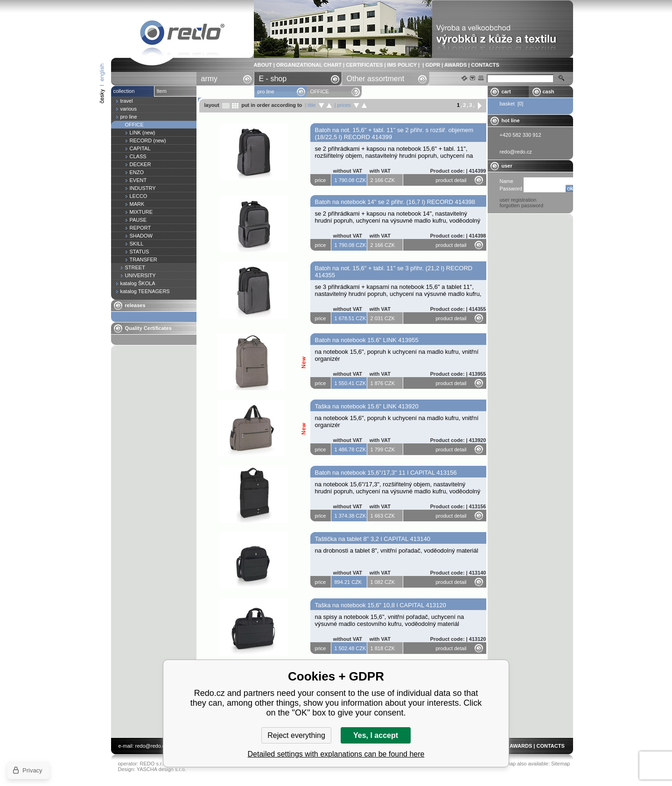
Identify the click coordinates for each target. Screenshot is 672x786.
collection (124, 91)
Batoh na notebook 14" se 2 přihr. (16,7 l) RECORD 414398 (395, 202)
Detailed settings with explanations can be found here (336, 754)
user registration (518, 200)
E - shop (273, 79)
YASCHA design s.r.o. (161, 769)
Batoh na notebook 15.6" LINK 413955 (367, 340)
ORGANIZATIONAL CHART (309, 65)
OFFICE (182, 34)
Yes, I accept (376, 735)
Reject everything (296, 735)
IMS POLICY (402, 65)
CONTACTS (485, 65)
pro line (266, 91)
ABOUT (263, 65)
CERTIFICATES (364, 65)
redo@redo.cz (151, 746)
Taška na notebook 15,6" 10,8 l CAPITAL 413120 (381, 605)
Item (162, 91)
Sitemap (560, 764)
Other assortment (376, 79)
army (210, 79)
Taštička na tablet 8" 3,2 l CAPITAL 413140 (373, 539)
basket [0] (512, 104)
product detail (451, 180)
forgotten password (522, 205)
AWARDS (455, 65)
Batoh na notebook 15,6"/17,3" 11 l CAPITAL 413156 (386, 473)
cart (506, 91)
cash (549, 91)
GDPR (433, 65)
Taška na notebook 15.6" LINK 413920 (367, 406)
